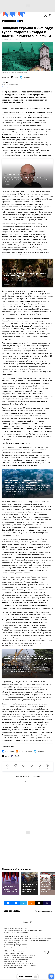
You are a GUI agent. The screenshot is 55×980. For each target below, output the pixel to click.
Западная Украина (27, 781)
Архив (25, 922)
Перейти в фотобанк (22, 72)
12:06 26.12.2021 (7, 40)
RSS (31, 922)
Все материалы (6, 87)
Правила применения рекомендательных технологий (23, 947)
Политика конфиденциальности (16, 945)
